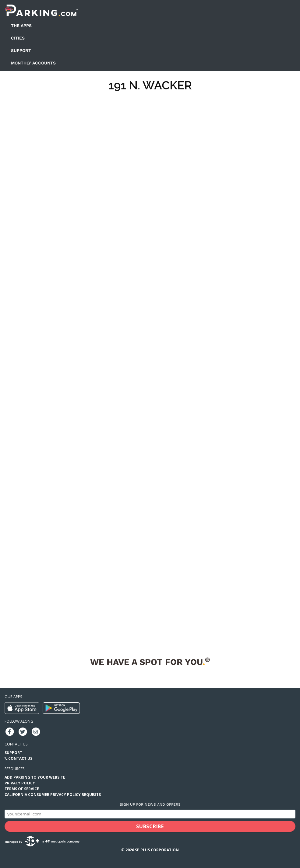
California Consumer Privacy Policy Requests (53, 795)
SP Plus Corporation (157, 850)
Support (21, 50)
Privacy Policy (20, 783)
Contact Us (20, 758)
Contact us (16, 744)
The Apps (21, 26)
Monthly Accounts (33, 63)
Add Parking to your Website (35, 777)
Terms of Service (22, 789)
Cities (18, 38)
